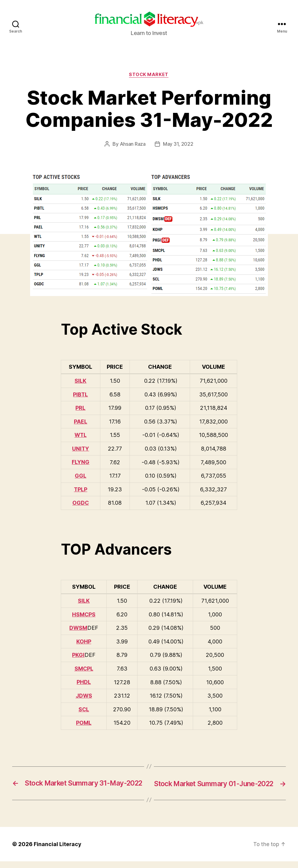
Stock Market (149, 75)
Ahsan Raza (133, 145)
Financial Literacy (58, 851)
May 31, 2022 (178, 145)
